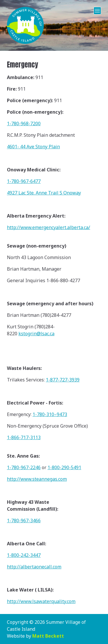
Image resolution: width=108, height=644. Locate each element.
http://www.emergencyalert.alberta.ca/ (49, 227)
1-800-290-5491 (64, 467)
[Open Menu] (97, 11)
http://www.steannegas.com (37, 479)
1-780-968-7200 (24, 123)
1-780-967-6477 (24, 181)
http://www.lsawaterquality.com (41, 601)
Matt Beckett (48, 636)
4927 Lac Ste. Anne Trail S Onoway (44, 193)
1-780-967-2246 (24, 467)
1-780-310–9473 (50, 414)
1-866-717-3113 (24, 437)
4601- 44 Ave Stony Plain (33, 147)
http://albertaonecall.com (34, 567)
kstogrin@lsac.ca (36, 334)
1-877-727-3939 (63, 380)
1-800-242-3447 (24, 555)
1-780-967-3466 (24, 521)
